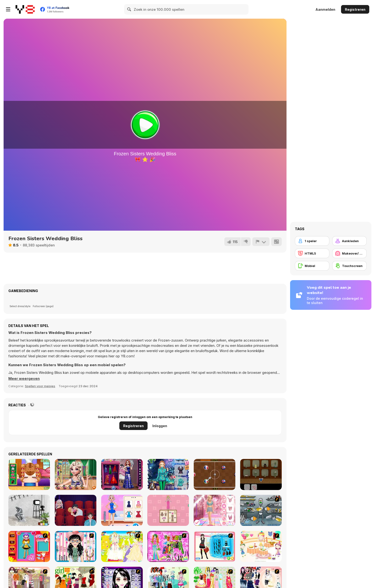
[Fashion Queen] (215, 546)
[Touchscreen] (349, 266)
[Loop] (29, 510)
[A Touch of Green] (168, 546)
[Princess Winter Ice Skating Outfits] (122, 510)
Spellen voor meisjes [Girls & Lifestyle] (40, 386)
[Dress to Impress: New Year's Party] (215, 510)
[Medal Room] (261, 474)
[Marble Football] (215, 474)
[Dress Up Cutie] (76, 546)
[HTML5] (312, 253)
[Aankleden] (349, 241)
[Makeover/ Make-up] (349, 253)
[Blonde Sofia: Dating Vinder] (76, 510)
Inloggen (160, 426)
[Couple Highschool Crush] (76, 474)
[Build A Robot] (261, 510)
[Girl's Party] (261, 546)
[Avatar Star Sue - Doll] (29, 546)
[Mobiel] (312, 266)
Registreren (355, 9)
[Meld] (261, 242)
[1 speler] (312, 241)
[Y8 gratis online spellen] (25, 9)
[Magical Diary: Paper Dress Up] (168, 510)
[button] (24, 379)
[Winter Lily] (168, 474)
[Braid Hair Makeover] (29, 474)
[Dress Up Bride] (122, 546)
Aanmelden (325, 9)
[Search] (129, 9)
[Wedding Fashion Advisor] (122, 474)
